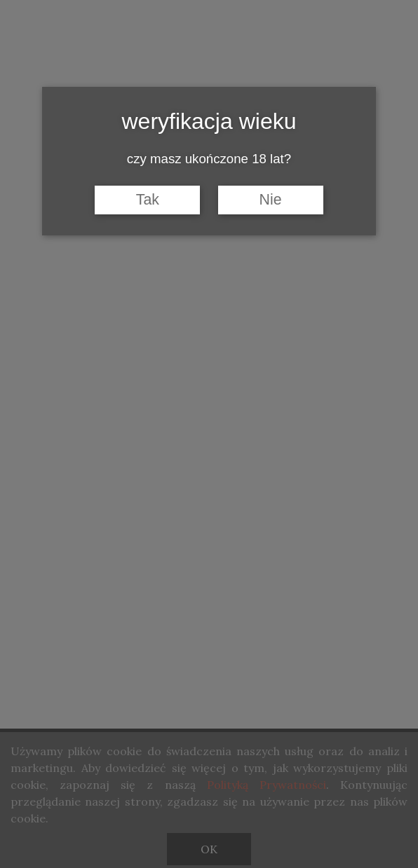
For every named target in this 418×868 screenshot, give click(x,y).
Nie (271, 200)
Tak (148, 200)
